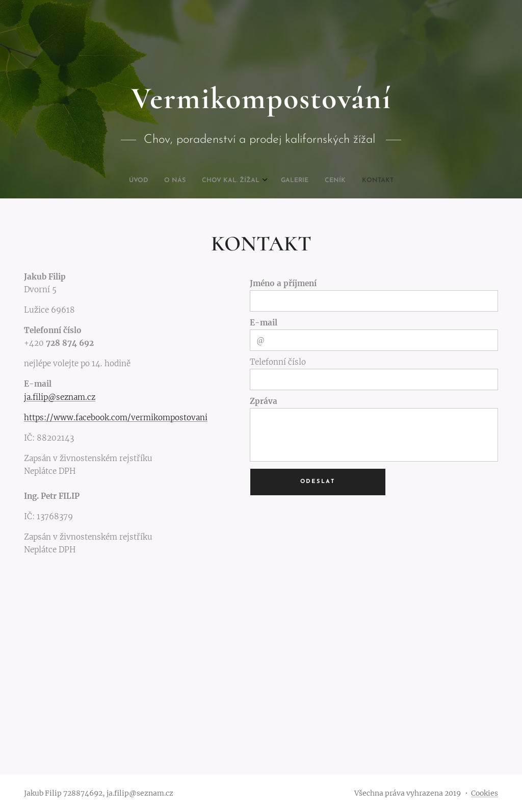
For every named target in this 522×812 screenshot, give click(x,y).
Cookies (485, 793)
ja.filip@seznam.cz (60, 397)
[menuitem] (222, 181)
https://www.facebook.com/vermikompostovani (116, 417)
